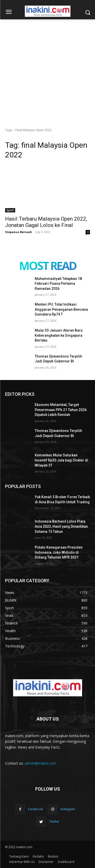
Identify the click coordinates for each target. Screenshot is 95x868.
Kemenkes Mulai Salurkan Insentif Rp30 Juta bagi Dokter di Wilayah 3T (61, 460)
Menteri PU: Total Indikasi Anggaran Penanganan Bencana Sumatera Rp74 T (61, 309)
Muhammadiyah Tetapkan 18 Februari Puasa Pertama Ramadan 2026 (58, 284)
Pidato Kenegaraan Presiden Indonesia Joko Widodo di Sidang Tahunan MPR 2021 (59, 552)
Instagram (68, 809)
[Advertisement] (48, 70)
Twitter (54, 822)
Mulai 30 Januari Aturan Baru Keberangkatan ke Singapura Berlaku (59, 335)
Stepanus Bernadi (18, 232)
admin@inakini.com (40, 763)
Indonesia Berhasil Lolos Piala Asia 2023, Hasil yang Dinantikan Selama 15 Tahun (61, 526)
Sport (10, 210)
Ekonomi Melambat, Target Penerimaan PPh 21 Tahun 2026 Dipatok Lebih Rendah (61, 410)
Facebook (36, 809)
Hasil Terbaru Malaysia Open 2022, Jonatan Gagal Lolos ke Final (46, 222)
